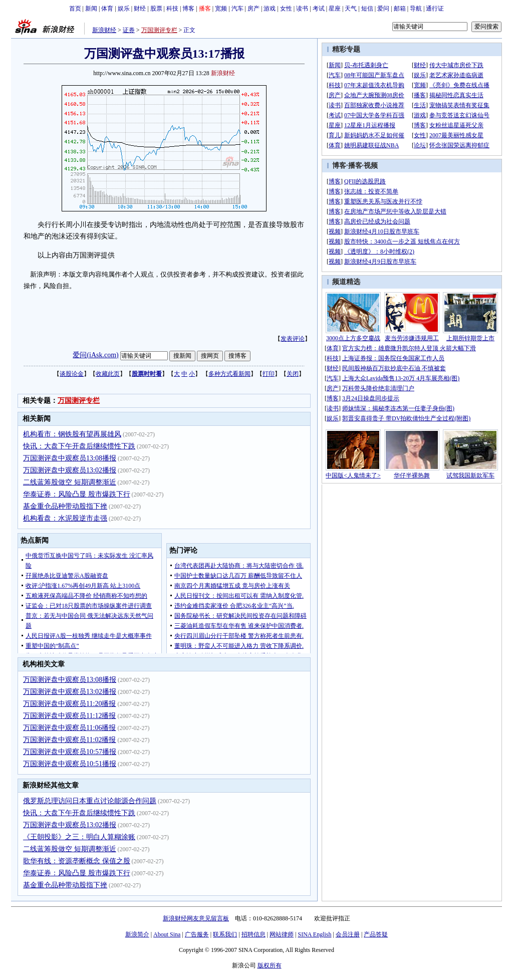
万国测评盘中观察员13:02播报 (70, 470)
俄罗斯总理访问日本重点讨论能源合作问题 (90, 801)
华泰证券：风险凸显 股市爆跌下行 (77, 494)
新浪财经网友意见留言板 (196, 918)
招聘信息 (253, 934)
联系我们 (225, 934)
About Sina (167, 934)
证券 (129, 30)
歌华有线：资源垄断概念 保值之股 (77, 861)
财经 (140, 9)
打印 (269, 374)
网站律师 (282, 934)
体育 (107, 9)
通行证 (435, 9)
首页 (75, 9)
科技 (172, 9)
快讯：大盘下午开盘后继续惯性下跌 (79, 446)
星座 (335, 9)
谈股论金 (72, 374)
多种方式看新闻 (229, 374)
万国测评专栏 (159, 30)
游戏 (270, 9)
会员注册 (348, 934)
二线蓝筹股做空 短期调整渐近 (70, 482)
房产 (253, 9)
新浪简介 (137, 934)
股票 (156, 9)
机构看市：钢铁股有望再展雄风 (72, 434)
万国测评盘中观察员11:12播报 (69, 716)
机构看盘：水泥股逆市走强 (65, 518)
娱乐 (124, 9)
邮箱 (400, 9)
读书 (302, 9)
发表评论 (293, 339)
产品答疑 (376, 934)
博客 (188, 9)
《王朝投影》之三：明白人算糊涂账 (79, 837)
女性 (286, 9)
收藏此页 (108, 374)
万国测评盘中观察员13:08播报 (70, 458)
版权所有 (270, 965)
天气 (351, 9)
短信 (367, 9)
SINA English (314, 934)
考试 (319, 9)
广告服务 (197, 934)
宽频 (221, 9)
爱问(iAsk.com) (95, 355)
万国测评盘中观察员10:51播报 (70, 764)
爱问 (383, 9)
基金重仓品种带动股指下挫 (65, 506)
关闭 (293, 374)
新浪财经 (104, 30)
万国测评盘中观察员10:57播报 (70, 752)
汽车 (237, 9)
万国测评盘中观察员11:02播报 (69, 740)
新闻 (91, 9)
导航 (416, 9)
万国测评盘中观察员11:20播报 (69, 704)
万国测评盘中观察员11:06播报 (69, 728)
